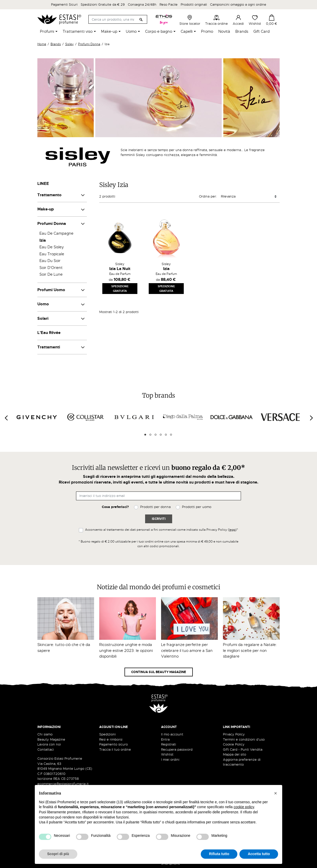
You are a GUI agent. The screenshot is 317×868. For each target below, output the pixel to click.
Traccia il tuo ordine (115, 750)
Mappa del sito (235, 754)
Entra (165, 739)
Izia (43, 240)
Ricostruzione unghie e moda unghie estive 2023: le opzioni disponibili (126, 650)
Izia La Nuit (120, 269)
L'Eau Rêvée (49, 333)
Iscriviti (159, 519)
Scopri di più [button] (58, 854)
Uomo (43, 304)
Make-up (46, 209)
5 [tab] (166, 435)
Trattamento (49, 195)
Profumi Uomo (51, 290)
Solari (43, 318)
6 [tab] (171, 435)
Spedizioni (107, 734)
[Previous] (6, 418)
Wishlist (255, 20)
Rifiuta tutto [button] (219, 854)
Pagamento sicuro (114, 744)
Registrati (169, 744)
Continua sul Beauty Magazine (159, 672)
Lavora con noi (49, 744)
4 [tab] (161, 435)
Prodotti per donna (155, 507)
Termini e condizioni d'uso (244, 739)
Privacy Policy (234, 734)
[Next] (311, 418)
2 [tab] (150, 435)
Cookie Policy (234, 744)
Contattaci (46, 750)
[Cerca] (118, 19)
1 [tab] (145, 435)
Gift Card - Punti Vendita (243, 750)
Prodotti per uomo (197, 507)
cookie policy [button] (244, 807)
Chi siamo (45, 734)
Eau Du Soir (50, 261)
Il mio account (172, 734)
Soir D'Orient (51, 268)
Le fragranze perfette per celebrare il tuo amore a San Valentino (187, 650)
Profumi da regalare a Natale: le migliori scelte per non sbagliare (250, 650)
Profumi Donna (52, 224)
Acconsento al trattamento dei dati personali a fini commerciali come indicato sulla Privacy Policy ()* (162, 530)
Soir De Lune (51, 274)
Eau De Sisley (52, 247)
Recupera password (177, 750)
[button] (276, 793)
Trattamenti (49, 347)
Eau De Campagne (56, 233)
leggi (232, 530)
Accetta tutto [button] (259, 854)
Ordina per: (208, 196)
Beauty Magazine (51, 739)
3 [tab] (156, 435)
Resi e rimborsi (111, 739)
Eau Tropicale (52, 254)
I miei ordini (170, 760)
